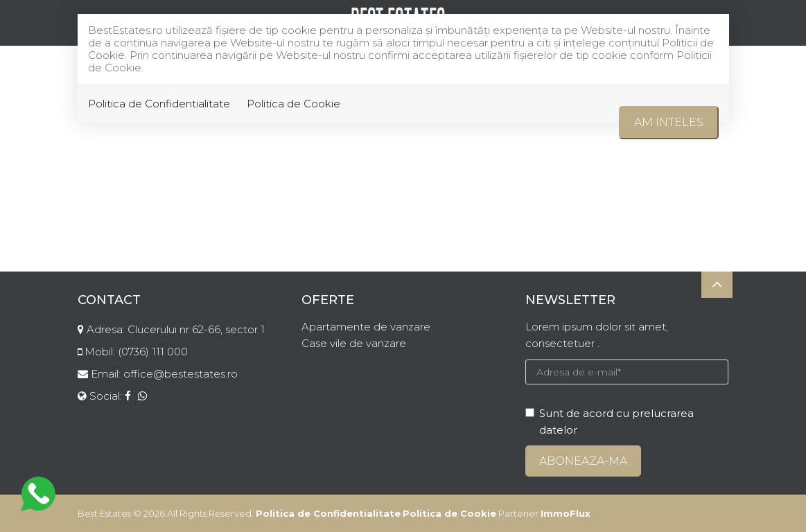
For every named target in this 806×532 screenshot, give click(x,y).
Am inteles (669, 122)
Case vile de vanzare (354, 343)
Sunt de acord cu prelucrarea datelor (610, 422)
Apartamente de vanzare (366, 327)
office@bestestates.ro (181, 374)
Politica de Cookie (294, 104)
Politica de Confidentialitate (159, 104)
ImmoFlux (566, 513)
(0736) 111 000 (153, 352)
